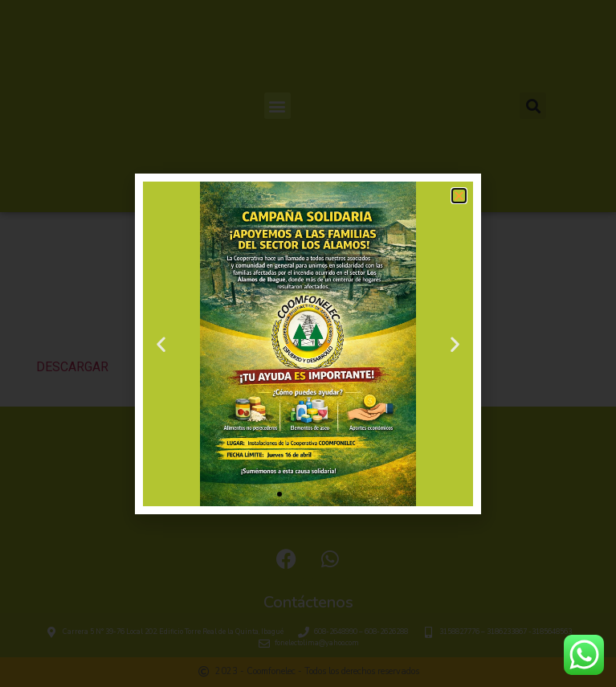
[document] (308, 343)
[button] (459, 196)
